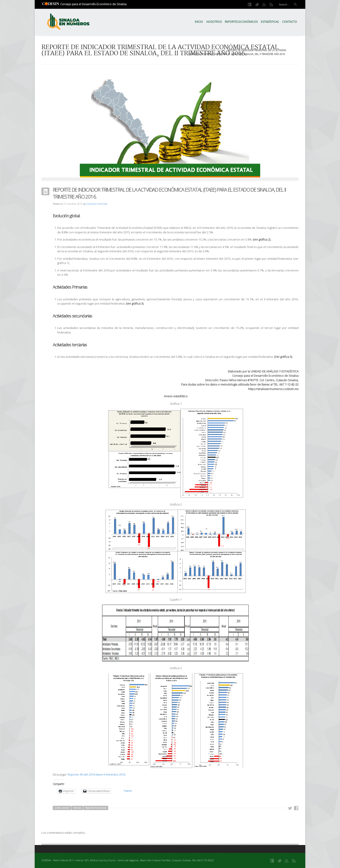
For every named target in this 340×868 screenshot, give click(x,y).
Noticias (202, 50)
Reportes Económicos (241, 22)
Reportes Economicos (96, 808)
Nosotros (214, 22)
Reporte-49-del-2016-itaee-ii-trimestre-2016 (96, 774)
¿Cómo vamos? (217, 50)
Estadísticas (270, 22)
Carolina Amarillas (97, 204)
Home (192, 50)
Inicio (199, 22)
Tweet (128, 791)
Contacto (289, 22)
